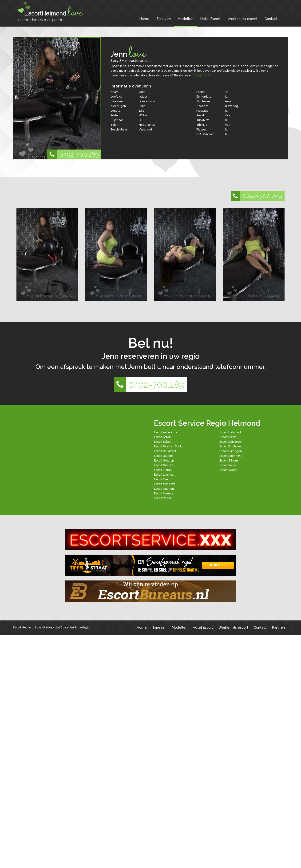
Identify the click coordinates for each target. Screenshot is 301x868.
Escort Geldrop (164, 461)
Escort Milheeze (165, 484)
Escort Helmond (230, 432)
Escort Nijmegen (231, 451)
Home (144, 19)
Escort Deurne (163, 456)
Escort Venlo (228, 465)
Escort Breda (228, 437)
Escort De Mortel (165, 451)
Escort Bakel (162, 442)
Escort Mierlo (163, 479)
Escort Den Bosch (231, 442)
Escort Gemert (164, 465)
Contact (271, 19)
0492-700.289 (73, 154)
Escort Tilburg (229, 461)
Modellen (186, 19)
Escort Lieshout (164, 475)
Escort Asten (162, 437)
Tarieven (164, 19)
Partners (279, 627)
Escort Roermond (231, 456)
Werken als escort (243, 19)
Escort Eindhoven (231, 446)
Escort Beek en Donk (168, 446)
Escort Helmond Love (27, 627)
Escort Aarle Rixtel (166, 432)
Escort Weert (228, 470)
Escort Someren (165, 493)
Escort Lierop (163, 470)
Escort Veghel (163, 498)
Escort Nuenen (164, 489)
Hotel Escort (210, 19)
